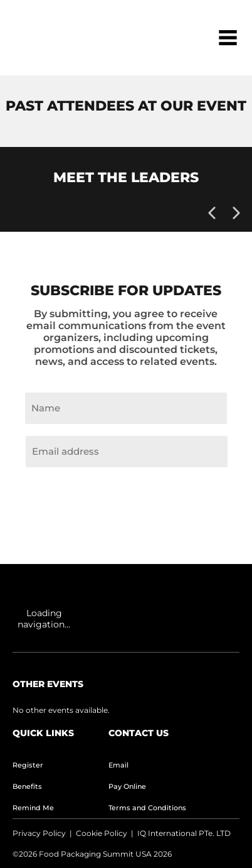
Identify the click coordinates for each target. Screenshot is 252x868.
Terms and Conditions (147, 808)
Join (126, 497)
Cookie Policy (102, 833)
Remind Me (33, 808)
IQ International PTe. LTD (184, 833)
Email (118, 765)
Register (28, 765)
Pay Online (127, 786)
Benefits (27, 786)
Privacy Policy (39, 833)
